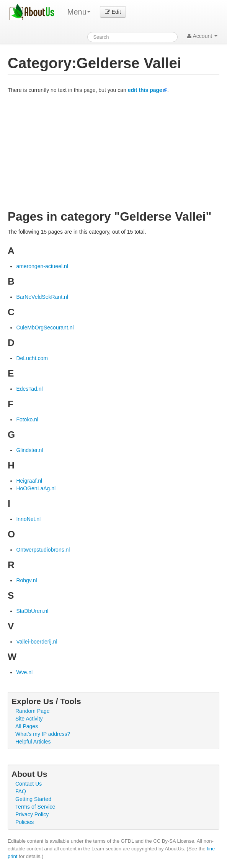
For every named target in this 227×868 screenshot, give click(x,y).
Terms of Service (35, 807)
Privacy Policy (32, 814)
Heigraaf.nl (29, 481)
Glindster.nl (29, 450)
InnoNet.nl (28, 519)
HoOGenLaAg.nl (36, 488)
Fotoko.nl (27, 419)
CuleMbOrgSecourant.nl (45, 328)
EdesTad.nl (29, 389)
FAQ (21, 791)
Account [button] (202, 36)
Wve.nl (24, 672)
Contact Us (29, 784)
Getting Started (33, 799)
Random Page (33, 711)
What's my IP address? (43, 734)
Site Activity (29, 719)
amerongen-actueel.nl (42, 266)
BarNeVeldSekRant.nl (42, 297)
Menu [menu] (79, 12)
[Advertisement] (113, 151)
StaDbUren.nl (32, 611)
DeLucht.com (32, 358)
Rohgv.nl (26, 580)
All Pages (27, 726)
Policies (24, 822)
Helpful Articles (33, 742)
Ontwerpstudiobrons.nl (43, 550)
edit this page (145, 90)
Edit (113, 12)
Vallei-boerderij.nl (37, 642)
